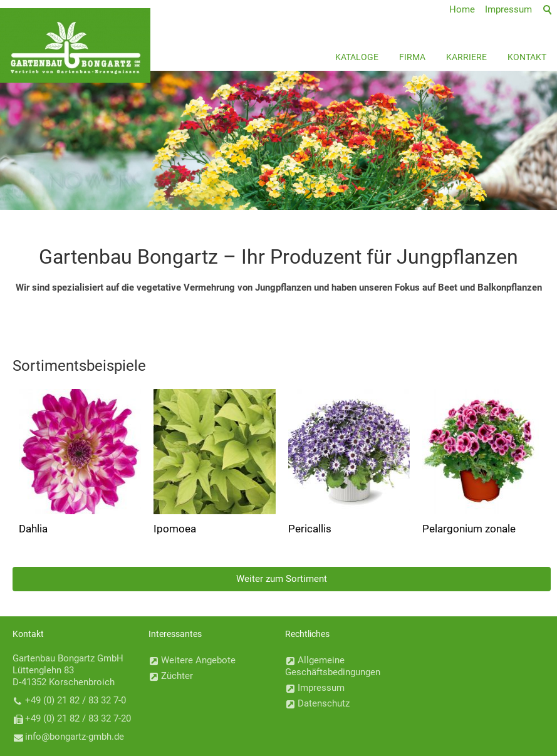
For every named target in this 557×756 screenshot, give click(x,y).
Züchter (177, 676)
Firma (412, 57)
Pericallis (310, 529)
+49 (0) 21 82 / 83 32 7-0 (75, 700)
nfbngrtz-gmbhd (75, 737)
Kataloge (357, 57)
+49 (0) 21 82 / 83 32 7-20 (78, 718)
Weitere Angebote (198, 660)
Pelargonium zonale (469, 529)
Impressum (321, 688)
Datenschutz (324, 703)
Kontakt (527, 57)
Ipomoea (175, 529)
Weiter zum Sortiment (282, 579)
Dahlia (33, 529)
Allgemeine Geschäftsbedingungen (333, 666)
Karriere (466, 57)
